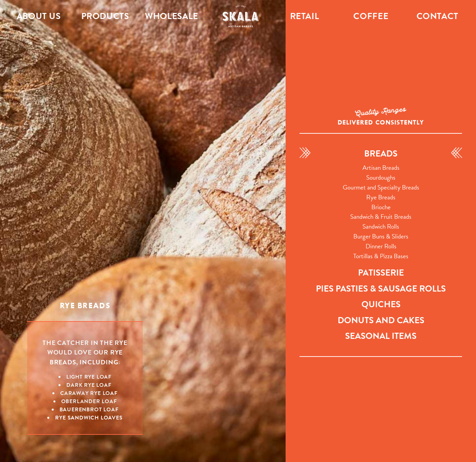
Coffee (371, 16)
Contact (437, 16)
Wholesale (172, 16)
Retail (305, 16)
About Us (39, 16)
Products (105, 16)
